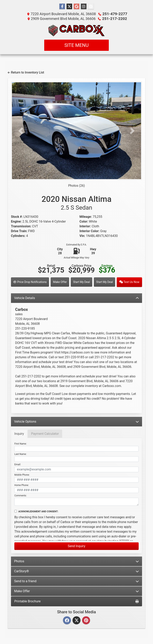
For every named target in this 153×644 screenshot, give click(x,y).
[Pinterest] (86, 620)
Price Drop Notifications (30, 282)
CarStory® (76, 571)
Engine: (16, 221)
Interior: (85, 226)
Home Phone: (22, 485)
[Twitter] (76, 620)
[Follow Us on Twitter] (69, 7)
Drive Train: (19, 231)
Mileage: (86, 217)
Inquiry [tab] (19, 433)
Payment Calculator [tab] (45, 433)
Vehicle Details (76, 298)
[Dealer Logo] (77, 30)
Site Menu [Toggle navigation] (76, 45)
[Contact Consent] (16, 511)
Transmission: (21, 226)
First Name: (21, 443)
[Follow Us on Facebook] (62, 7)
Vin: (82, 236)
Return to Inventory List (26, 72)
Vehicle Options (76, 421)
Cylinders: (18, 236)
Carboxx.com (112, 385)
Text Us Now (130, 282)
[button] (21, 131)
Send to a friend (76, 581)
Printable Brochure (76, 601)
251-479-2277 (115, 14)
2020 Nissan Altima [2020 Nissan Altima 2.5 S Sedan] (76, 203)
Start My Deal (82, 282)
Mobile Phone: (22, 474)
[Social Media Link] (84, 7)
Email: (18, 464)
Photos (76, 561)
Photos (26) (76, 186)
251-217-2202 (114, 19)
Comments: (21, 495)
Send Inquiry (76, 546)
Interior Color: (89, 231)
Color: (84, 221)
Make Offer (60, 282)
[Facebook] (67, 620)
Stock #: (17, 217)
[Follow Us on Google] (76, 7)
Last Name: (20, 454)
